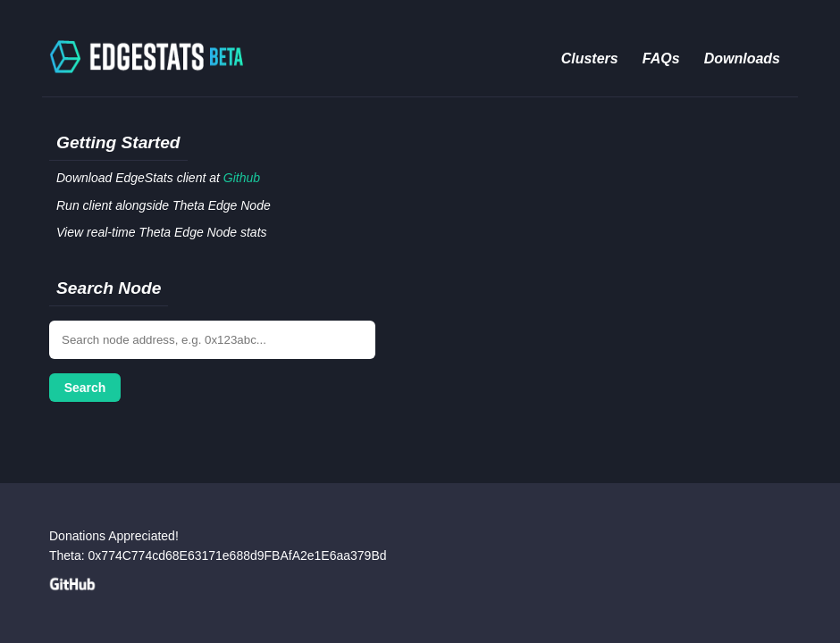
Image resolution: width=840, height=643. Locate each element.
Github (242, 178)
